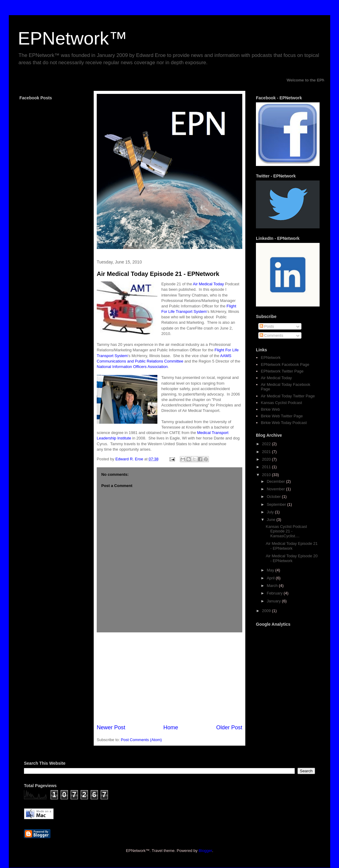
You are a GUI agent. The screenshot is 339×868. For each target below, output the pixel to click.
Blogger (205, 851)
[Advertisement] (169, 678)
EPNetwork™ (72, 38)
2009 (267, 611)
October (274, 497)
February (275, 593)
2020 (267, 459)
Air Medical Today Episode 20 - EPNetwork (292, 558)
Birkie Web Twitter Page (282, 416)
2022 (267, 444)
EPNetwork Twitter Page (282, 371)
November (277, 489)
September (277, 504)
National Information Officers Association (132, 367)
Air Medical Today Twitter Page (288, 396)
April (271, 578)
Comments (271, 335)
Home (171, 727)
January (274, 601)
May (271, 570)
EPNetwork (271, 358)
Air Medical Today (208, 284)
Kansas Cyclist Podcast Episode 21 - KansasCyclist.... (286, 531)
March (273, 586)
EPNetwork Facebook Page (285, 364)
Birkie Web (270, 409)
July (271, 512)
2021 (267, 452)
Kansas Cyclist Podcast (281, 403)
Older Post (229, 727)
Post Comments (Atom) (141, 740)
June (272, 520)
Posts (267, 326)
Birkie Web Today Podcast (284, 423)
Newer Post (111, 727)
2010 (267, 475)
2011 (267, 467)
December (277, 481)
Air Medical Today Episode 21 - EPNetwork (158, 274)
